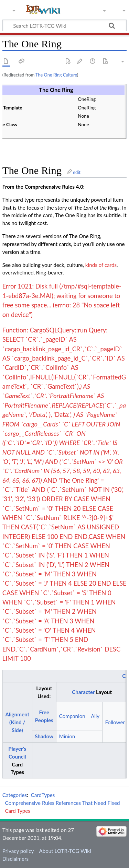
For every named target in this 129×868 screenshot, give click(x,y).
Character (83, 692)
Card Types (17, 811)
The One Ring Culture (56, 75)
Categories (15, 795)
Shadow (44, 736)
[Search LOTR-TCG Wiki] (61, 25)
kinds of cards (101, 265)
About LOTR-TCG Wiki (65, 851)
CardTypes (43, 795)
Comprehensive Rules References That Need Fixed (62, 803)
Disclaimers (15, 859)
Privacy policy (18, 851)
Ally (95, 716)
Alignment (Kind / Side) (17, 722)
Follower (115, 722)
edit (77, 172)
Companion (72, 716)
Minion (67, 736)
